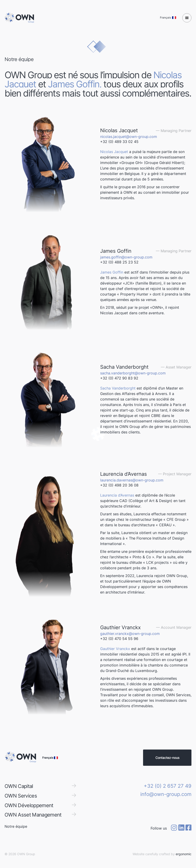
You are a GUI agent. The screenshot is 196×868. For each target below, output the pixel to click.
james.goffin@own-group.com (126, 257)
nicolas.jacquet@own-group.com (129, 137)
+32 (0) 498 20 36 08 (119, 485)
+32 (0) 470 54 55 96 (119, 639)
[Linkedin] (181, 828)
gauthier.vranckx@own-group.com (130, 634)
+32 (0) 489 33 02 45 (119, 142)
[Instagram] (174, 828)
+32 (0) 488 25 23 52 (119, 262)
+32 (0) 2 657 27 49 (168, 786)
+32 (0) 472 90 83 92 (119, 378)
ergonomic (184, 854)
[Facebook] (188, 828)
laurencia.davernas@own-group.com (132, 480)
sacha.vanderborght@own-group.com (133, 373)
